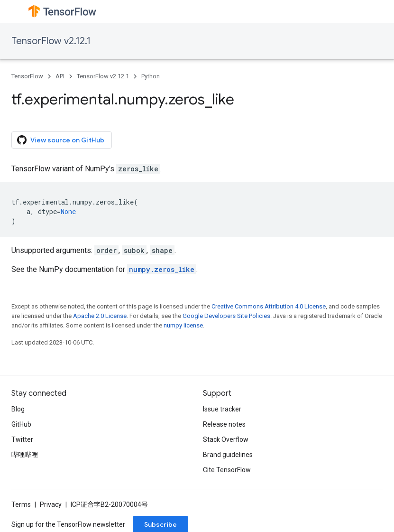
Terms (21, 504)
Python (151, 76)
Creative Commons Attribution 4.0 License (269, 306)
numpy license (183, 325)
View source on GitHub (61, 140)
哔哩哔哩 (25, 455)
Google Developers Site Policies (226, 316)
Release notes (224, 424)
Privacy (51, 504)
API (60, 76)
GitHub (21, 424)
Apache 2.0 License (100, 316)
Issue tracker (222, 409)
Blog (18, 409)
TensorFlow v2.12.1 (51, 41)
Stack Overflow (226, 439)
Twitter (22, 439)
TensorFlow (27, 76)
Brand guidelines (228, 455)
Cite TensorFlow (227, 470)
